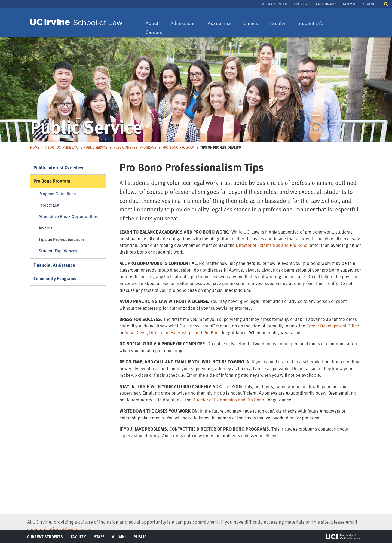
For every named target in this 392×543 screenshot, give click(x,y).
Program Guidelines (57, 193)
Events (300, 4)
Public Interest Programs (135, 147)
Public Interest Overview (59, 168)
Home (35, 147)
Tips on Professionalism (61, 239)
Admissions (183, 24)
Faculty (280, 24)
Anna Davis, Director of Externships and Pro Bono (173, 332)
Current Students (45, 538)
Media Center (274, 4)
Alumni (350, 4)
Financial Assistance (54, 265)
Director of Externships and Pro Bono (272, 245)
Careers (157, 33)
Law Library (325, 4)
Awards (45, 228)
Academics (220, 24)
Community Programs (55, 278)
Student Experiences (58, 251)
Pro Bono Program (178, 147)
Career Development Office (333, 326)
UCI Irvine (343, 537)
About (155, 24)
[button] (386, 4)
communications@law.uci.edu (59, 529)
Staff (101, 538)
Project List (49, 205)
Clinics (253, 24)
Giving (369, 4)
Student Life (310, 24)
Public (140, 538)
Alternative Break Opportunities (68, 216)
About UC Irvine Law (62, 147)
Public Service (96, 147)
